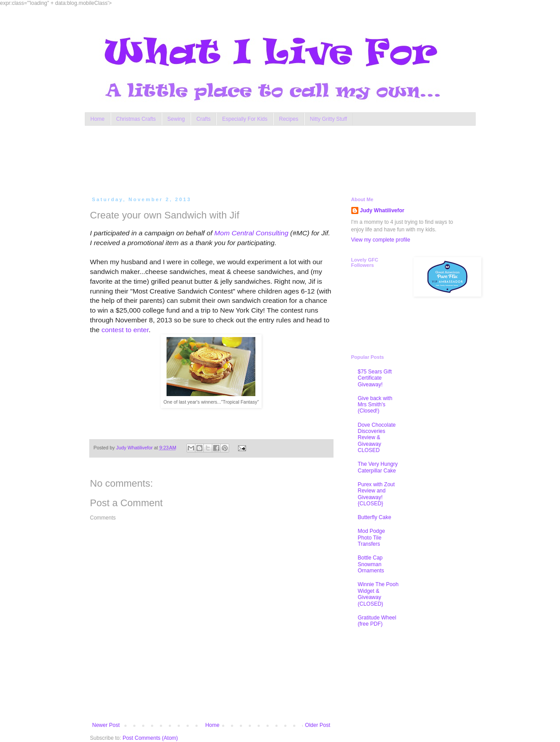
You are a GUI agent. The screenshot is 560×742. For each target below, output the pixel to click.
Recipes (288, 119)
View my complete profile (381, 240)
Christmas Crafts (136, 119)
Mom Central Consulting (252, 233)
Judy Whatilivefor (382, 210)
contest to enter (125, 330)
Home (98, 119)
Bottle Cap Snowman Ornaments (371, 564)
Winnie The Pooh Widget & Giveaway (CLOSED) (378, 594)
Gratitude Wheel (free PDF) (377, 621)
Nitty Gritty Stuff (329, 119)
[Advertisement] (260, 159)
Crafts (203, 119)
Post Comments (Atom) (150, 738)
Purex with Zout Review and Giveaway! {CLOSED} (376, 494)
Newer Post (106, 725)
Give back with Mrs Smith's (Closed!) (375, 405)
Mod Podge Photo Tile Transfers (371, 538)
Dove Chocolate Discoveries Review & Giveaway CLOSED (377, 438)
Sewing (176, 119)
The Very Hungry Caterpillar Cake (378, 467)
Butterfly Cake (375, 517)
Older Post (318, 725)
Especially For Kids (245, 119)
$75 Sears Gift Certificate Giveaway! (375, 378)
